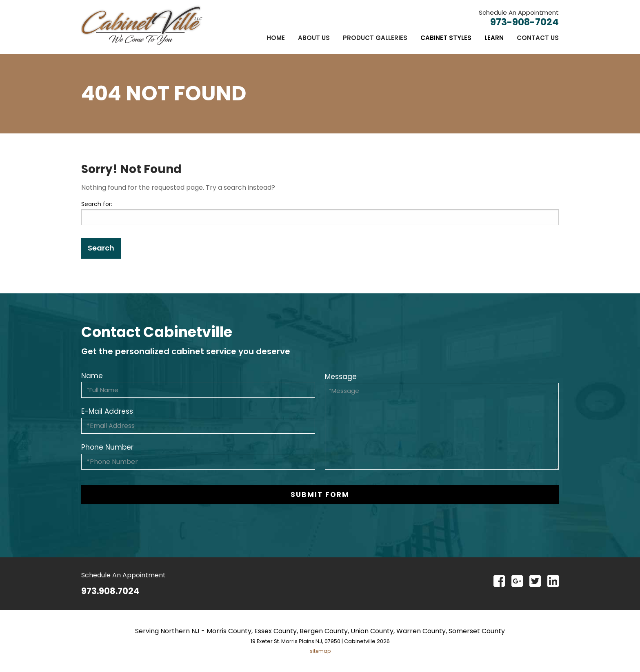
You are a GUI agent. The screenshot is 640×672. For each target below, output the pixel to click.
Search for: (97, 204)
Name (92, 376)
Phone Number (107, 447)
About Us (314, 38)
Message (341, 377)
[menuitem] (276, 38)
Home (276, 38)
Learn (494, 38)
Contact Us (538, 38)
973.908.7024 (110, 591)
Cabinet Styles (446, 38)
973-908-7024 (524, 22)
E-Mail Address (107, 411)
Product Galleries (375, 38)
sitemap (320, 651)
